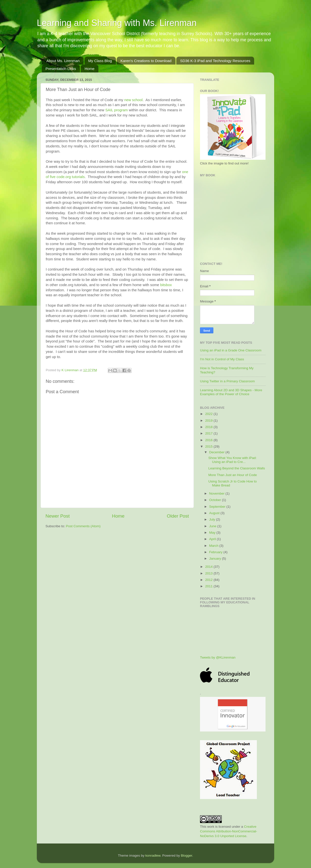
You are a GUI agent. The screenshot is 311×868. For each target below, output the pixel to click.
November (217, 493)
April (213, 539)
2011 (209, 586)
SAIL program (117, 110)
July (213, 519)
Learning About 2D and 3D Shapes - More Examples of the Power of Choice (231, 392)
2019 (209, 421)
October (216, 500)
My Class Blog (100, 61)
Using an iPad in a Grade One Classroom (231, 350)
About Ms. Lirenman (63, 61)
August (215, 513)
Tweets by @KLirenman (218, 657)
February (216, 552)
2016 (209, 440)
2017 (209, 433)
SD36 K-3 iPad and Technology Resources (215, 61)
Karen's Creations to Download (146, 61)
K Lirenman (71, 370)
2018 (209, 427)
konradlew (153, 856)
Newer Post (58, 516)
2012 (209, 580)
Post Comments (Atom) (83, 526)
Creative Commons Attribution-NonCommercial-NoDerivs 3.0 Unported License (229, 831)
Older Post (178, 516)
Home (89, 69)
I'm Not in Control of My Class (222, 359)
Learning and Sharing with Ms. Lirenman (117, 23)
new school (133, 100)
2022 (209, 414)
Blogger (186, 856)
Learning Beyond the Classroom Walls (237, 468)
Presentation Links (61, 69)
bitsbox (166, 285)
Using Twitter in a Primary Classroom (227, 381)
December (217, 452)
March (214, 546)
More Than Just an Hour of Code (233, 475)
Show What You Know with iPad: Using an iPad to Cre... (233, 460)
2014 (209, 567)
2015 (209, 446)
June (213, 526)
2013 (209, 573)
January (216, 559)
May (213, 533)
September (218, 507)
